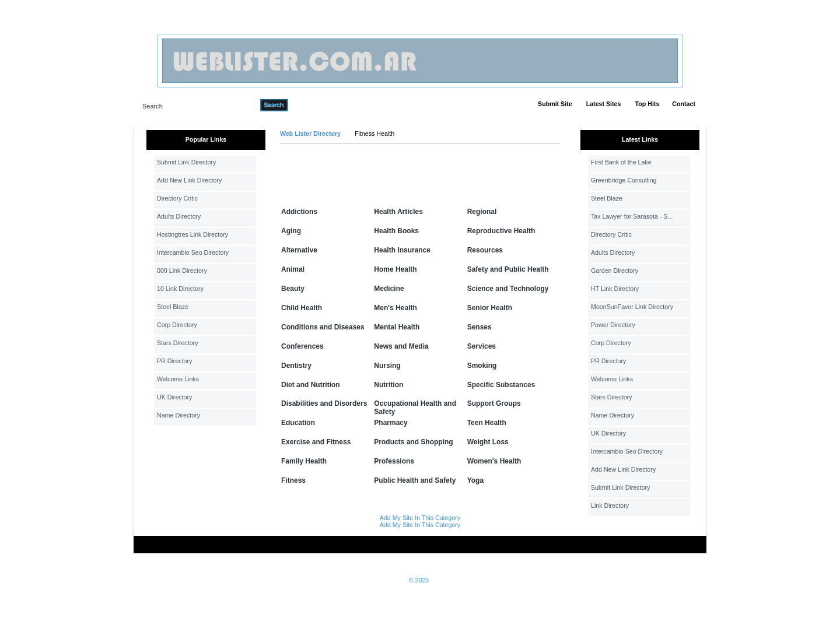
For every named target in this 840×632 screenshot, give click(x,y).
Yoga (475, 480)
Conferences (302, 346)
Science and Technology (508, 289)
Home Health (395, 269)
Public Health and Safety (415, 480)
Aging (291, 231)
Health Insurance (402, 250)
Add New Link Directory (189, 180)
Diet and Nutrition (311, 385)
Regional (482, 212)
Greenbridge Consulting (624, 180)
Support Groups (494, 403)
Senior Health (490, 308)
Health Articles (398, 212)
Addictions (299, 212)
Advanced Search (318, 105)
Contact (684, 104)
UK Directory (174, 397)
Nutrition (388, 385)
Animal (293, 269)
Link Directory (610, 505)
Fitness (293, 480)
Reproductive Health (501, 231)
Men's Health (395, 308)
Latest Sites (604, 104)
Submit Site (555, 104)
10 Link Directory (180, 289)
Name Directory (178, 415)
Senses (480, 327)
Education (298, 423)
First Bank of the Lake (621, 162)
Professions (394, 461)
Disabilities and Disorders (324, 403)
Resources (485, 250)
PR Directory (174, 361)
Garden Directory (615, 271)
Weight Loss (488, 442)
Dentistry (296, 366)
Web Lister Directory (310, 134)
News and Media (401, 346)
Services (482, 346)
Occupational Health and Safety (415, 408)
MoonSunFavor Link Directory (632, 307)
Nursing (387, 366)
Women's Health (494, 461)
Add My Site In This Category (420, 518)
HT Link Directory (615, 289)
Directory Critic (177, 198)
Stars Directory (177, 343)
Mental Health (397, 327)
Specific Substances (501, 385)
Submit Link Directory (186, 162)
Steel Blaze (173, 307)
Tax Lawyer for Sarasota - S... (632, 216)
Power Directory (613, 325)
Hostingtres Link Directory (192, 234)
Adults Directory (179, 216)
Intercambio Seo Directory (193, 252)
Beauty (293, 289)
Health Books (396, 231)
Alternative (299, 250)
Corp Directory (177, 325)
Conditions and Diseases (323, 327)
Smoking (482, 366)
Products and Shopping (413, 442)
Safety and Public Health (508, 269)
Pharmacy (391, 423)
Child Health (302, 308)
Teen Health (487, 423)
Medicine (389, 289)
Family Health (304, 461)
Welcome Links (178, 379)
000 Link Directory (182, 271)
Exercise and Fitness (316, 442)
